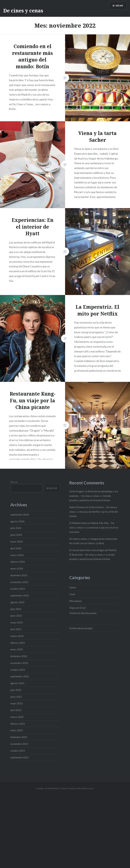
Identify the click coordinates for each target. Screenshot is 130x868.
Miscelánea (75, 601)
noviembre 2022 (19, 663)
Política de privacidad (81, 628)
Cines (72, 594)
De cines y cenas (23, 11)
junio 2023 (16, 616)
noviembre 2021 (19, 744)
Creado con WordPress (48, 788)
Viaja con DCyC (78, 608)
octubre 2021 (18, 751)
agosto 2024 (17, 521)
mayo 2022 (17, 703)
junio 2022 (16, 697)
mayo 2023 (17, 622)
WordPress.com (86, 788)
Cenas (73, 587)
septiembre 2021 (20, 757)
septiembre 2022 (20, 676)
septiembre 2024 (20, 515)
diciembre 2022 (19, 656)
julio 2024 (16, 528)
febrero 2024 (18, 562)
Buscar (14, 482)
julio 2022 (16, 690)
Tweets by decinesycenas (83, 613)
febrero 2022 (18, 724)
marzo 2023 (17, 636)
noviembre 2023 (19, 582)
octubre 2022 (18, 670)
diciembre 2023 (19, 575)
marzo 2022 (17, 717)
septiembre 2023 (20, 595)
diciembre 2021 (19, 737)
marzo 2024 (17, 555)
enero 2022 (17, 730)
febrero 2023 (18, 643)
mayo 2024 (17, 542)
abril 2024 (16, 548)
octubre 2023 (18, 589)
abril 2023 (16, 629)
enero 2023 (17, 649)
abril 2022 (16, 710)
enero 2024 (17, 568)
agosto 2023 (17, 602)
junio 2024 (16, 535)
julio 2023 (16, 609)
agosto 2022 (17, 683)
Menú (119, 6)
